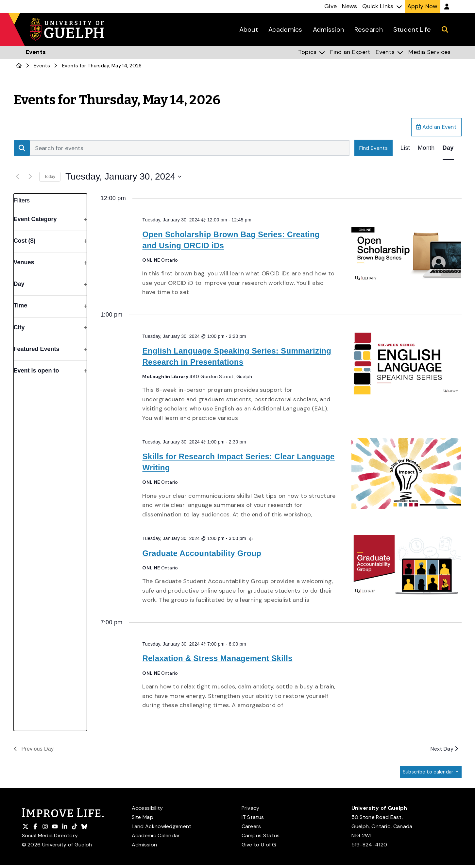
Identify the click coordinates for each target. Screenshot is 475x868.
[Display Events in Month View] (426, 150)
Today (50, 178)
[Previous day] (18, 178)
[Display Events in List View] (405, 150)
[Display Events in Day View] (448, 150)
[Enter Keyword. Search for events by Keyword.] (190, 150)
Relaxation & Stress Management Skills (217, 660)
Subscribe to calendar (426, 774)
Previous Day (34, 750)
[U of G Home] (19, 66)
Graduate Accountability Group (202, 555)
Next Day (444, 750)
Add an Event (433, 128)
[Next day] (30, 178)
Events (42, 66)
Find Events (373, 150)
